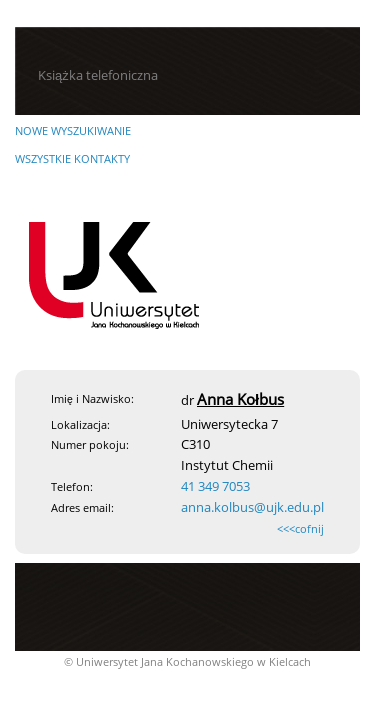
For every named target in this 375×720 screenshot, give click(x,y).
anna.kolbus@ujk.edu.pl (252, 507)
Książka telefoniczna (98, 75)
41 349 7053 (215, 486)
